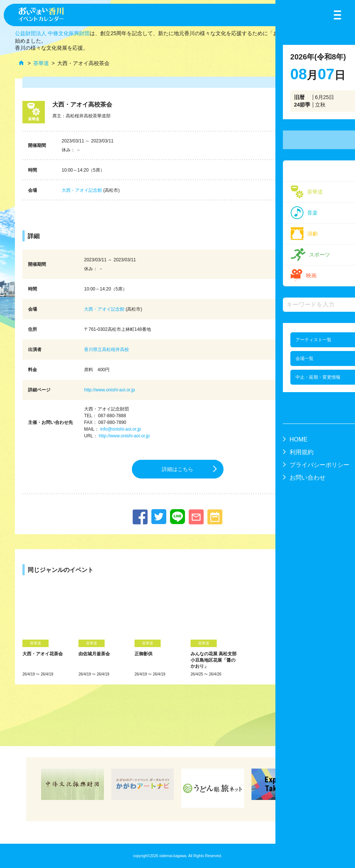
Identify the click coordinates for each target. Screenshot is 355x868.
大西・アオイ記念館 (82, 190)
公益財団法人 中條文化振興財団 (52, 33)
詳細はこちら (177, 469)
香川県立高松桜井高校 (106, 350)
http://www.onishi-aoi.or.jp (109, 390)
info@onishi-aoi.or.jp (121, 429)
